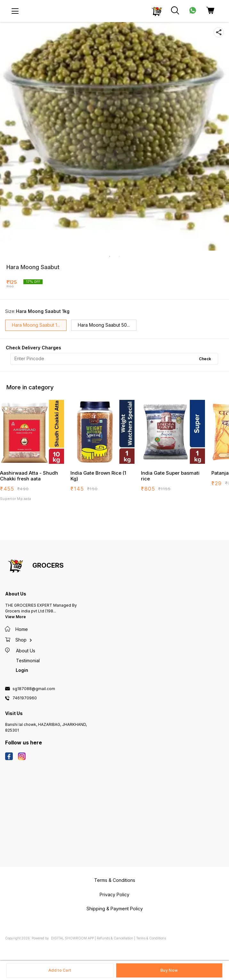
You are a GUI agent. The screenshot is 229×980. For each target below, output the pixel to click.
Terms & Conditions (151, 938)
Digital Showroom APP (72, 938)
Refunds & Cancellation (115, 938)
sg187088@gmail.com (34, 689)
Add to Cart (60, 970)
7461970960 (25, 698)
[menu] (15, 11)
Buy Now (169, 970)
